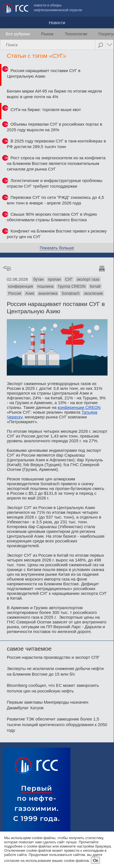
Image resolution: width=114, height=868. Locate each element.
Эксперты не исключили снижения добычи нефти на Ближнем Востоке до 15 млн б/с (55, 671)
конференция (21, 286)
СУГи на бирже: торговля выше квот (46, 110)
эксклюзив (93, 293)
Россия (15, 293)
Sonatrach (71, 293)
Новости (57, 23)
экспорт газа (88, 279)
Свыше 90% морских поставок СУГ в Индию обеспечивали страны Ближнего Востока (52, 217)
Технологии (76, 34)
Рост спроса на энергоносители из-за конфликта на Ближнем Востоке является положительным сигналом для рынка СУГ (56, 163)
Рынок (47, 34)
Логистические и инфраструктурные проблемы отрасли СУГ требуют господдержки (54, 183)
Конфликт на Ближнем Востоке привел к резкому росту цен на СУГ (57, 234)
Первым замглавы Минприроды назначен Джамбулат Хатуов (48, 705)
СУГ (69, 279)
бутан (38, 279)
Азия (30, 293)
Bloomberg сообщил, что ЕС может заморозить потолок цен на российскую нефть (53, 688)
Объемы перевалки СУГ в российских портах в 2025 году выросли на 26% (54, 127)
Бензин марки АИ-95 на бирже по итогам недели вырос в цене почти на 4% (54, 94)
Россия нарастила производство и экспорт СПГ (53, 657)
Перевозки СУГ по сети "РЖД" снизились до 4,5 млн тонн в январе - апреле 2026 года (55, 200)
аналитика (48, 293)
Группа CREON (72, 286)
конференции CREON (79, 407)
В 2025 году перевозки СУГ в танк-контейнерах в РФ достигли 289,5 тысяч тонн (56, 144)
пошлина (45, 286)
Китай (95, 286)
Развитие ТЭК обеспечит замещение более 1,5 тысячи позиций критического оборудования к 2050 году (57, 725)
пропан (54, 279)
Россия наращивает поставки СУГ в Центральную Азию (44, 73)
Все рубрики (18, 34)
